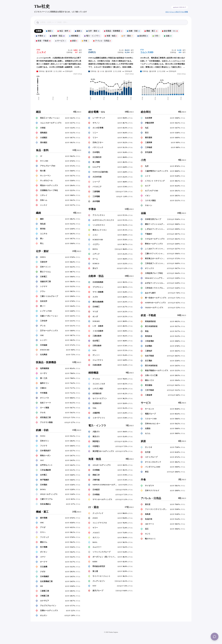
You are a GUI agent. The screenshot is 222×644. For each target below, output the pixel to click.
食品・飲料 (64, 31)
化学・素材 (93, 31)
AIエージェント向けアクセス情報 (177, 12)
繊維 (78, 31)
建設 (49, 31)
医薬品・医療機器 (113, 31)
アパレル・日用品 (102, 41)
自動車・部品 (57, 36)
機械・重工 (151, 31)
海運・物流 (111, 36)
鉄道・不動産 (43, 41)
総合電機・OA (170, 31)
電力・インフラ (92, 36)
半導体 (41, 36)
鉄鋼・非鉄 (133, 31)
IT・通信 (127, 36)
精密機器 (74, 36)
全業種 (39, 31)
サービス (60, 41)
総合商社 (143, 36)
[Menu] (215, 637)
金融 (168, 36)
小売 (156, 36)
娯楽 (74, 41)
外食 (85, 41)
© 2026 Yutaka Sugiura (111, 632)
